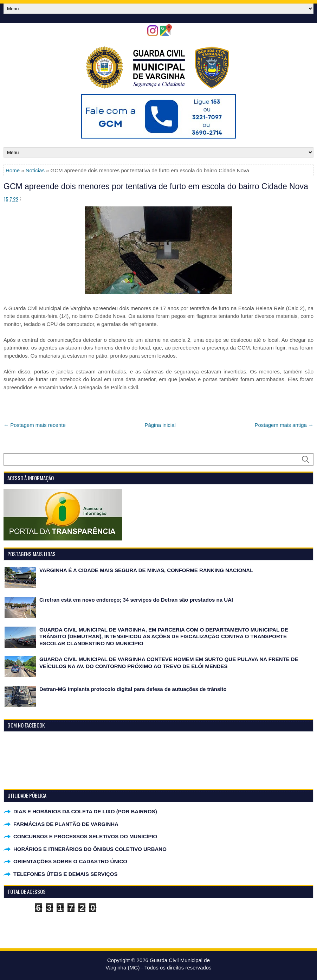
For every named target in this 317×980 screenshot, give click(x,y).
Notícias (35, 170)
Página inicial (160, 425)
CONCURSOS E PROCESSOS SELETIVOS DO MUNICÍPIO (85, 836)
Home (13, 170)
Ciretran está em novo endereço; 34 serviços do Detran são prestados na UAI (136, 600)
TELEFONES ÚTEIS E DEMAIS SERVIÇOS (65, 874)
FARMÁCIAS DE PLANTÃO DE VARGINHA (66, 824)
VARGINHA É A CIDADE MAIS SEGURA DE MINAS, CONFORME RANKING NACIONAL (146, 570)
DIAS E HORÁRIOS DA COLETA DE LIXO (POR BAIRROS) (85, 811)
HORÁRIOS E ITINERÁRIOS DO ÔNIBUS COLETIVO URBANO (90, 849)
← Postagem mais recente (35, 425)
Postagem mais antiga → (284, 425)
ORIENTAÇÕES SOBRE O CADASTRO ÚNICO (70, 861)
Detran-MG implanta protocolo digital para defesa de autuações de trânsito (133, 689)
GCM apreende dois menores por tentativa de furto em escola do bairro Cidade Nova (156, 186)
